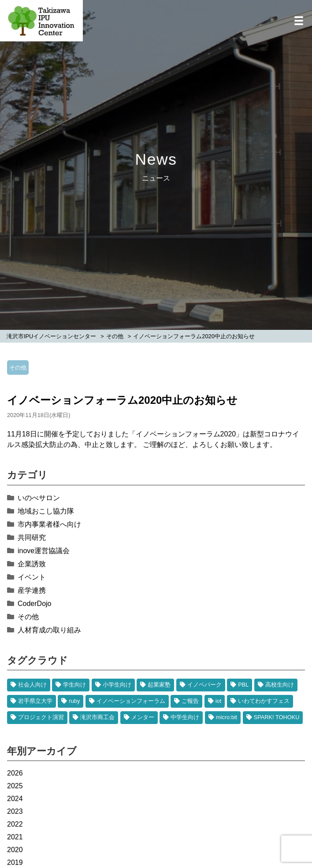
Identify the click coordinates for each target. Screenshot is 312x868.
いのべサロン (39, 498)
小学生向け (117, 685)
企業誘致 (32, 564)
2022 (15, 824)
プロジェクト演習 (41, 717)
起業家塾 (159, 685)
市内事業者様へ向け (49, 524)
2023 (15, 811)
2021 (15, 837)
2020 (15, 850)
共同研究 (32, 537)
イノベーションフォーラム (131, 701)
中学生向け (185, 717)
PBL (243, 685)
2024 (15, 799)
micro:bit (227, 717)
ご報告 (190, 701)
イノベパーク (204, 685)
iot (219, 701)
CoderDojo (34, 604)
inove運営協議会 (44, 551)
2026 (15, 773)
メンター (143, 717)
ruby (74, 701)
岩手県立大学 (35, 701)
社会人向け (32, 685)
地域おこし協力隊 (46, 511)
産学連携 (32, 590)
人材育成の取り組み (49, 630)
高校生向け (280, 685)
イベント (32, 577)
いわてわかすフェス (264, 701)
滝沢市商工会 (97, 717)
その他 (18, 368)
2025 (15, 786)
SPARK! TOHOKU (277, 717)
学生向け (74, 685)
